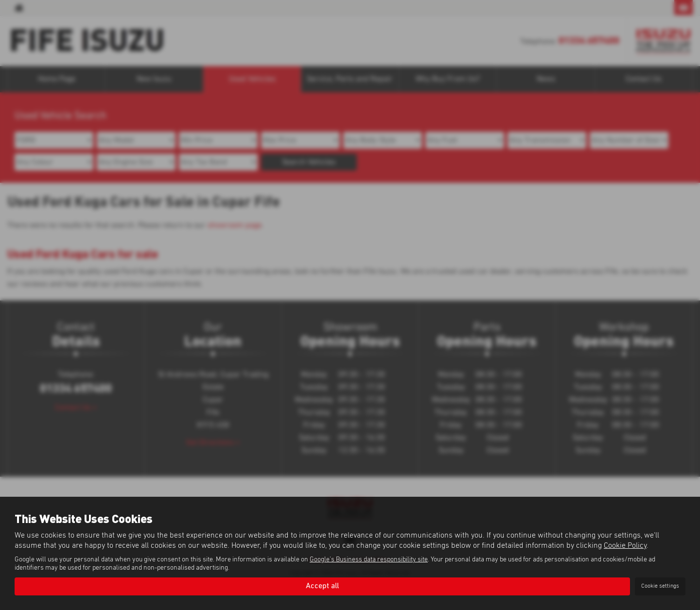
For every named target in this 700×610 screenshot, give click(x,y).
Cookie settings (660, 586)
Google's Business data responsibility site (369, 559)
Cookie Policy (625, 545)
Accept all (322, 586)
